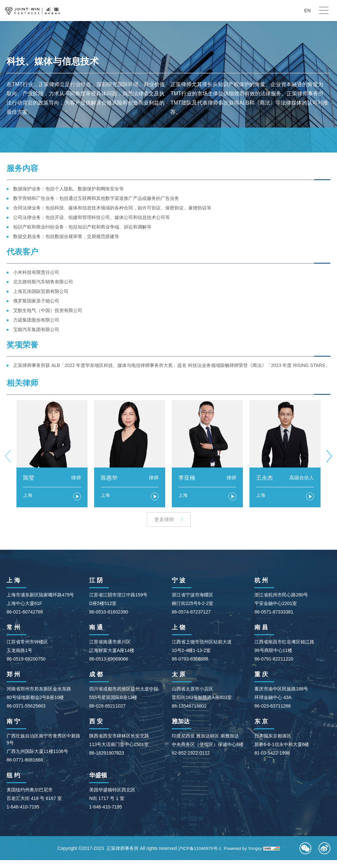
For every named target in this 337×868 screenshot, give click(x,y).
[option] (52, 454)
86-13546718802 (189, 707)
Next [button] (329, 456)
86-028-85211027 (107, 707)
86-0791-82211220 (274, 660)
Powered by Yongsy (253, 849)
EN (308, 11)
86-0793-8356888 (190, 660)
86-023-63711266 (273, 707)
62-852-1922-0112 (191, 754)
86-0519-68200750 (26, 660)
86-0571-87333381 (274, 613)
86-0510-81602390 (109, 613)
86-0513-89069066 (109, 660)
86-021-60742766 (25, 613)
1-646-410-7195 (23, 808)
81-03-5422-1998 (272, 754)
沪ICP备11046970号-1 (207, 849)
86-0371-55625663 (26, 707)
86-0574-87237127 (191, 613)
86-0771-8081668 (25, 761)
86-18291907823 (107, 754)
